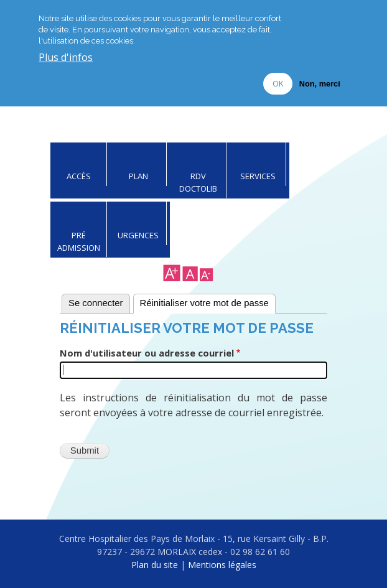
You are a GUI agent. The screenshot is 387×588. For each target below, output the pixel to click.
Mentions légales (222, 565)
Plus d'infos (66, 58)
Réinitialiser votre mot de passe (204, 303)
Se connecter (96, 303)
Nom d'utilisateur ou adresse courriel (147, 353)
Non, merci (320, 84)
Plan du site (155, 565)
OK (278, 83)
